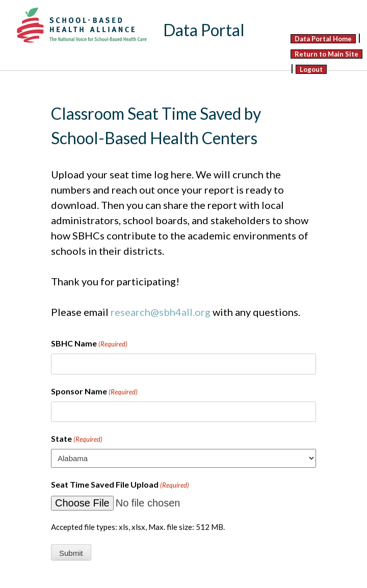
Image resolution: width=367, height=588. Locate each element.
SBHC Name (89, 344)
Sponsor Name (94, 392)
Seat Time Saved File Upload (120, 485)
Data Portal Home (323, 39)
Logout (311, 69)
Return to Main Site (326, 54)
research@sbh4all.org (161, 312)
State (77, 439)
